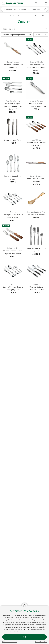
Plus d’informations (41, 642)
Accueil (5, 16)
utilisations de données (33, 617)
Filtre (41, 35)
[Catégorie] (24, 29)
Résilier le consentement (10, 642)
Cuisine (13, 16)
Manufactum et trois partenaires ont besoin (17, 615)
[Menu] (3, 3)
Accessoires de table (25, 16)
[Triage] (17, 35)
